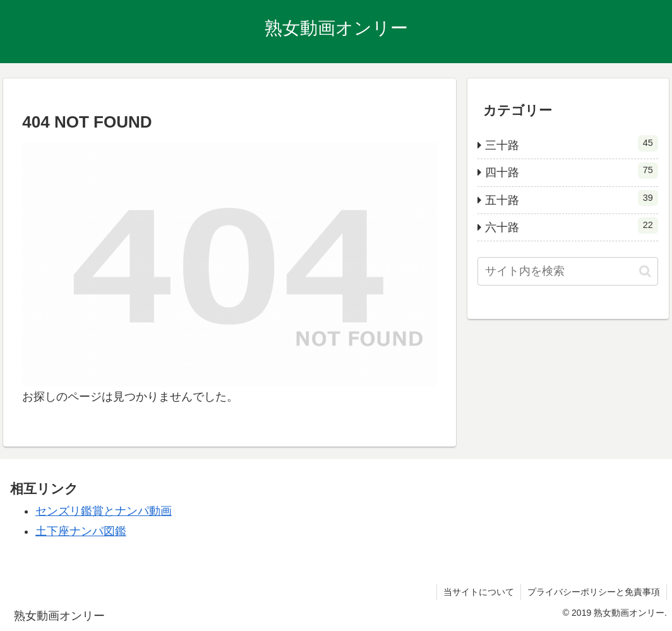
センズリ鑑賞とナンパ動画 (104, 511)
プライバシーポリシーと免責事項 (594, 592)
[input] (567, 271)
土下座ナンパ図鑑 (81, 531)
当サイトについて (479, 592)
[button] (645, 271)
